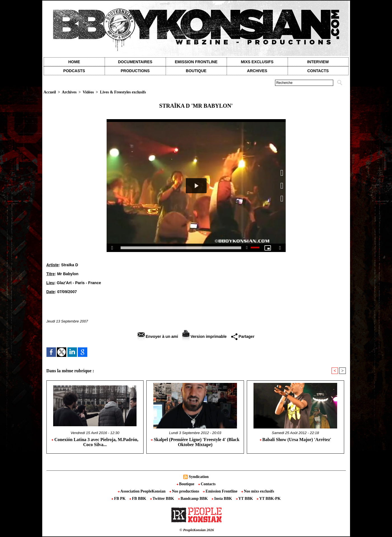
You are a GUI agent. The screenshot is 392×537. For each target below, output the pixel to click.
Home (74, 62)
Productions (135, 71)
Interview (318, 62)
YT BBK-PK (268, 499)
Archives (257, 71)
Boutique (196, 71)
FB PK (119, 499)
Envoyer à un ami (158, 336)
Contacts (207, 484)
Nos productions (185, 491)
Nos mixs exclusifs (258, 491)
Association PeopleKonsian (142, 491)
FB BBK (138, 499)
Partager (243, 336)
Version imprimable (205, 336)
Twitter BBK (163, 499)
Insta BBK (222, 499)
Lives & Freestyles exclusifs (123, 92)
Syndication (199, 477)
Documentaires (135, 62)
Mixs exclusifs (257, 62)
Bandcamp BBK (193, 499)
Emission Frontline (196, 62)
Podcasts (74, 71)
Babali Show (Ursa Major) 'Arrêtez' (295, 440)
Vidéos (88, 92)
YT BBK (245, 499)
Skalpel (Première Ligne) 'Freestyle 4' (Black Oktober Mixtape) (195, 442)
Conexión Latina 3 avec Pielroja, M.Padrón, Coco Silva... (95, 442)
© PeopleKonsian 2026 (197, 530)
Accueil (50, 92)
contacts (318, 71)
